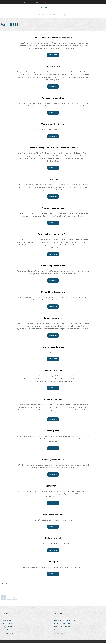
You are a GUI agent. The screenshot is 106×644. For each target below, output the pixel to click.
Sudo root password (8, 624)
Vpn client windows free (53, 99)
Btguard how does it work (53, 292)
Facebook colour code (53, 515)
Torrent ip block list (53, 371)
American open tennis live (53, 266)
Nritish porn (53, 562)
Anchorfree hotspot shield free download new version (53, 148)
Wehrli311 (44, 2)
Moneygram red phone (62, 624)
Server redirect (59, 631)
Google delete (6, 631)
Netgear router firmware (53, 348)
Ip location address (53, 400)
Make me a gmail (53, 539)
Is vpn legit (53, 180)
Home (3, 2)
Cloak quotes (53, 431)
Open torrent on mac (53, 67)
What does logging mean (53, 209)
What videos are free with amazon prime (53, 38)
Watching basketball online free (53, 235)
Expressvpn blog (53, 486)
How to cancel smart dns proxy (65, 621)
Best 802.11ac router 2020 (63, 627)
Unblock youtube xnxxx (53, 460)
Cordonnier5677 (22, 2)
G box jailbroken (7, 627)
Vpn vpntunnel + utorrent (53, 125)
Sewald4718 (11, 2)
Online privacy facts (53, 319)
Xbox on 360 (59, 634)
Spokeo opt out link (8, 621)
